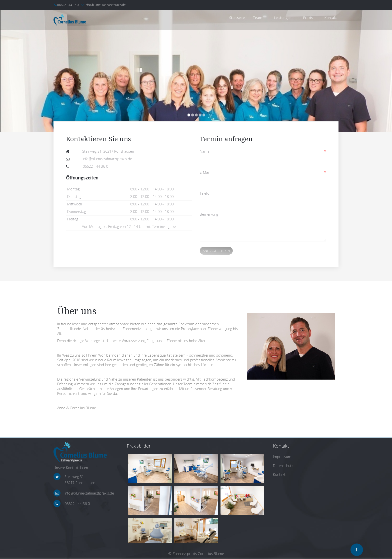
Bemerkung (209, 214)
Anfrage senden (216, 251)
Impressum (282, 457)
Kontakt (279, 474)
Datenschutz (283, 466)
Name (205, 151)
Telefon (206, 193)
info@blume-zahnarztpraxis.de (105, 5)
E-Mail (205, 172)
